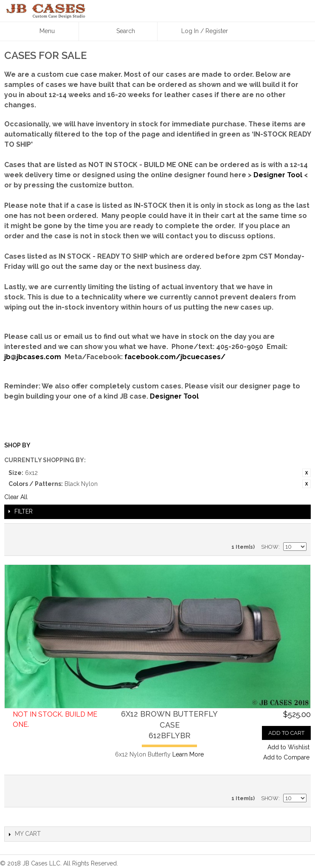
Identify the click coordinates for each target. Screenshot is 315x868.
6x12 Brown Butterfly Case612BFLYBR (169, 724)
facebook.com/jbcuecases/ (175, 357)
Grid (298, 532)
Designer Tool (278, 175)
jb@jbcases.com (33, 357)
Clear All (16, 497)
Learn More (188, 754)
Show (270, 547)
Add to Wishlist (288, 747)
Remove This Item (307, 473)
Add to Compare (286, 757)
